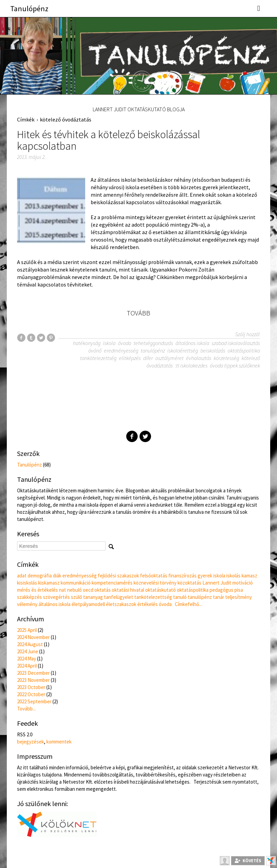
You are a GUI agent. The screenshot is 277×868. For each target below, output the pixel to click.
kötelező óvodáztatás (66, 119)
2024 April (27, 666)
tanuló (180, 597)
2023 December (33, 673)
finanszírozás (182, 576)
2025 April (27, 630)
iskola (109, 343)
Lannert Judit (217, 583)
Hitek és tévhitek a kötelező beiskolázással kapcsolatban (109, 140)
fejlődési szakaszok (118, 576)
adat (22, 576)
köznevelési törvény (155, 583)
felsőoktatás (154, 576)
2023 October (31, 687)
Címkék (26, 119)
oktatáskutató (160, 590)
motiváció (243, 583)
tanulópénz (153, 350)
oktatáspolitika (244, 350)
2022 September (34, 701)
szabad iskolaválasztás (236, 343)
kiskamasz (49, 583)
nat (63, 590)
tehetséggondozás (153, 343)
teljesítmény (238, 597)
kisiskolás (27, 583)
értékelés (148, 604)
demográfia (40, 576)
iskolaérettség (183, 350)
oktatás (103, 590)
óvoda (125, 343)
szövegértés (56, 597)
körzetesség (226, 358)
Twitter (145, 436)
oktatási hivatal (128, 590)
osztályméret (170, 358)
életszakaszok (121, 604)
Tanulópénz (29, 9)
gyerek (205, 576)
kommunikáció (76, 583)
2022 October (31, 694)
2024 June (28, 651)
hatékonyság (87, 343)
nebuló (74, 590)
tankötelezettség (98, 358)
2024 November (33, 637)
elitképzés (130, 358)
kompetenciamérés (112, 583)
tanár (219, 597)
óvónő (95, 350)
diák (57, 576)
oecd (88, 590)
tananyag (93, 597)
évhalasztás (199, 358)
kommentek (59, 742)
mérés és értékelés (37, 590)
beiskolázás (213, 350)
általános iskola (192, 343)
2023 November (33, 680)
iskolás (233, 576)
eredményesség (121, 350)
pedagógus (221, 590)
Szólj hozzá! (248, 334)
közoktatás (189, 583)
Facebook (132, 436)
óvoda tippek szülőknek (235, 365)
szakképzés (29, 597)
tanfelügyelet (119, 597)
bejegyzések (30, 742)
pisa (239, 590)
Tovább (138, 313)
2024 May (27, 659)
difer (148, 358)
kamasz (249, 576)
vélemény (27, 604)
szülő (76, 597)
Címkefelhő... (188, 604)
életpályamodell (88, 604)
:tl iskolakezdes (191, 365)
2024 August (30, 644)
